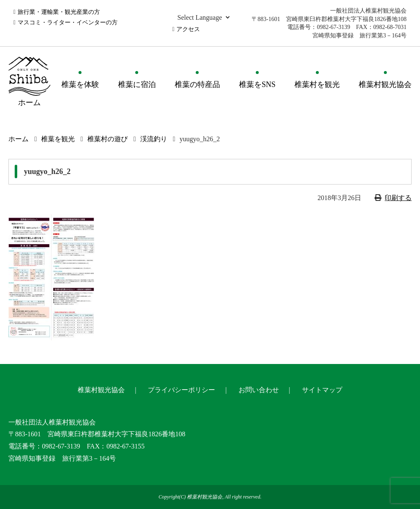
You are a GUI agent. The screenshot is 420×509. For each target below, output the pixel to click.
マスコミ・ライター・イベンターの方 (68, 22)
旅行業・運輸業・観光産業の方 (59, 12)
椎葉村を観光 (317, 84)
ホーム (18, 139)
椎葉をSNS (257, 84)
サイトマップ (322, 390)
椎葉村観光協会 (385, 84)
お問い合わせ (259, 390)
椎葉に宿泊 (137, 84)
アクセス (188, 29)
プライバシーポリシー (181, 390)
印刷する (398, 198)
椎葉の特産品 (197, 84)
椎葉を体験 (80, 84)
